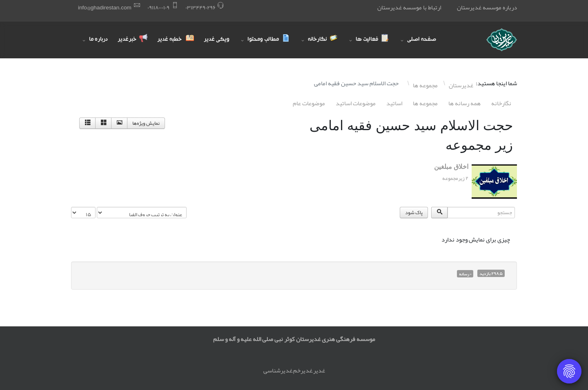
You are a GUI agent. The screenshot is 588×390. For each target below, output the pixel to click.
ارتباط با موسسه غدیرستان (409, 7)
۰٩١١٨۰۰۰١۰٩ (158, 8)
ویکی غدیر (217, 40)
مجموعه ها (425, 103)
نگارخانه (501, 103)
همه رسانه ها (464, 103)
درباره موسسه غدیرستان (487, 7)
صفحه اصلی (422, 40)
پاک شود (414, 213)
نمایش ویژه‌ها (146, 123)
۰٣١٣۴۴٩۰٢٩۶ (200, 8)
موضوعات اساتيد (356, 103)
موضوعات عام (309, 103)
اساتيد (394, 103)
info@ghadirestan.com (105, 8)
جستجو (517, 207)
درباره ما (98, 40)
